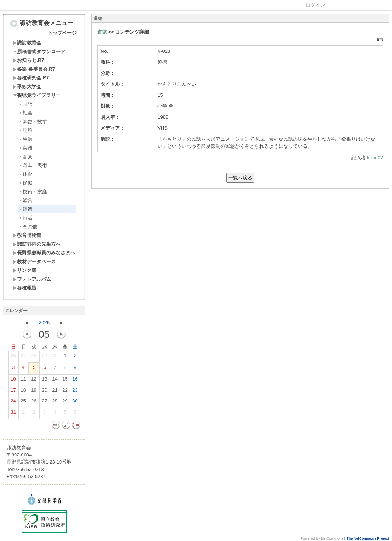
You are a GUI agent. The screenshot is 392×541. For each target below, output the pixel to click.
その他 (28, 227)
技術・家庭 (33, 192)
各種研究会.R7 (31, 78)
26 (13, 357)
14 (55, 381)
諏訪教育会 (27, 43)
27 (23, 357)
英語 (26, 148)
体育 (26, 174)
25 (23, 402)
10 (13, 381)
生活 (26, 139)
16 (75, 381)
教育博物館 (27, 235)
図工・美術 (33, 165)
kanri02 (375, 158)
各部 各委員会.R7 (34, 69)
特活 (26, 218)
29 (44, 357)
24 (13, 402)
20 (44, 392)
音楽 (26, 157)
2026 (44, 323)
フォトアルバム (32, 279)
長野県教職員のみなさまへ (44, 253)
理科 (26, 130)
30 (55, 357)
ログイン (315, 5)
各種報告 (25, 288)
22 (65, 392)
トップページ (62, 33)
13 (44, 381)
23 (75, 392)
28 (34, 357)
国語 (26, 104)
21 (55, 392)
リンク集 (25, 270)
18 (23, 392)
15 (65, 381)
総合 (26, 200)
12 (34, 381)
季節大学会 (27, 87)
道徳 (26, 209)
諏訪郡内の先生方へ (37, 244)
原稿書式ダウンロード (39, 52)
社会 (26, 113)
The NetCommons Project (368, 538)
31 (13, 414)
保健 (26, 183)
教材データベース (34, 262)
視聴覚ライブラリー (37, 95)
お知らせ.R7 (28, 60)
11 (23, 381)
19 (34, 392)
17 (13, 392)
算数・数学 (33, 122)
